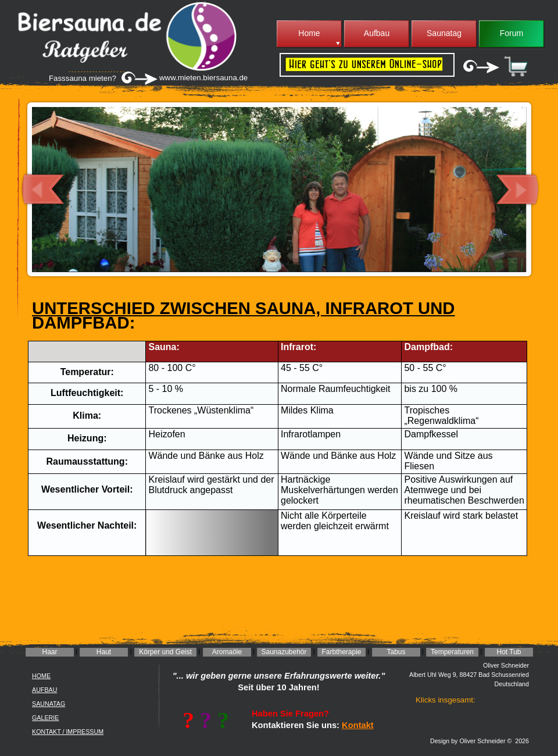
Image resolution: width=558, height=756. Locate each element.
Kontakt (358, 725)
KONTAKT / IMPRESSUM (68, 732)
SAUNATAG (49, 704)
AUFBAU (44, 690)
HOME (41, 676)
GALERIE (45, 718)
